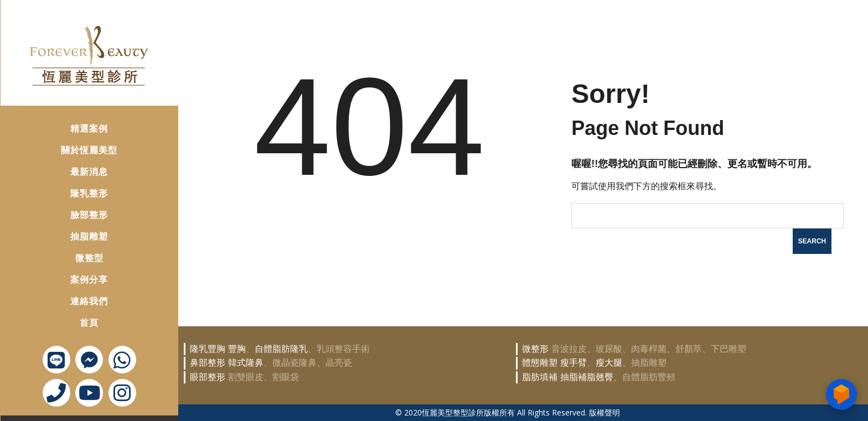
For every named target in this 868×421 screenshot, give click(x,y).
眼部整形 (208, 376)
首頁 (74, 319)
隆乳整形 (74, 189)
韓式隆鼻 (246, 363)
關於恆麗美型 (74, 146)
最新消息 (74, 168)
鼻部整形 (208, 363)
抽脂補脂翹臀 (587, 376)
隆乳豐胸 (208, 348)
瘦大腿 (609, 363)
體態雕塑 (540, 363)
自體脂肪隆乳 (281, 348)
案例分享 (74, 276)
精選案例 (74, 125)
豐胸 (237, 348)
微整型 (74, 254)
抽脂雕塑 (74, 233)
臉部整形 (74, 211)
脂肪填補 (540, 376)
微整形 (535, 348)
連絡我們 (74, 297)
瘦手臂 (573, 363)
